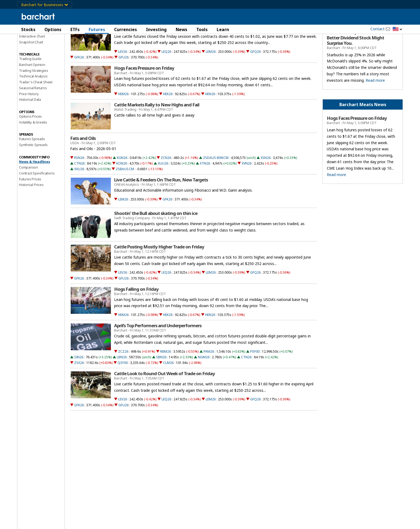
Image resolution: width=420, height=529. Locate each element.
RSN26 (79, 186)
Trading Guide (30, 87)
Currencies (125, 29)
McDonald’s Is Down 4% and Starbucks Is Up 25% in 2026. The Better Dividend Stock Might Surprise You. (359, 64)
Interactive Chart (32, 65)
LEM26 (211, 80)
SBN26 (161, 385)
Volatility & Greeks (33, 151)
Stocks (28, 29)
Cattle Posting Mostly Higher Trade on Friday (159, 275)
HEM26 (123, 122)
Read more (375, 109)
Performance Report (35, 48)
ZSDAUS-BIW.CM (216, 186)
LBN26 (122, 385)
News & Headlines (35, 190)
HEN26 (210, 122)
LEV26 (123, 80)
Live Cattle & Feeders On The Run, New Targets (161, 208)
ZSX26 (79, 391)
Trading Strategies (33, 99)
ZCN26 (166, 186)
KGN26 (122, 186)
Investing (156, 29)
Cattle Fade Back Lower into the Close (152, 54)
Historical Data (30, 128)
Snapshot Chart (31, 70)
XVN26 (247, 192)
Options (53, 29)
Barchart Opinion (32, 93)
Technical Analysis (33, 105)
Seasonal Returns (33, 116)
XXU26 (79, 197)
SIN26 (79, 385)
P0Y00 (255, 380)
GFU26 (123, 86)
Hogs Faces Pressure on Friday (144, 97)
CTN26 (79, 192)
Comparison (29, 196)
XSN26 (266, 186)
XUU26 (163, 192)
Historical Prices (31, 213)
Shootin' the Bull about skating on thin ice (156, 242)
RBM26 (166, 380)
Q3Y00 (123, 391)
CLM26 (168, 391)
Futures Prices (30, 207)
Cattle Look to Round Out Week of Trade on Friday (164, 402)
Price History (29, 122)
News (181, 29)
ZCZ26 (123, 380)
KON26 (122, 192)
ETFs (75, 29)
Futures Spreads (32, 167)
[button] (397, 29)
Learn (223, 29)
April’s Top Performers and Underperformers (158, 354)
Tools (202, 29)
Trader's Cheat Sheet (36, 111)
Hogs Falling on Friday (136, 318)
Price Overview (31, 42)
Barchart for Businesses (45, 5)
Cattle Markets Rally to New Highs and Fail (157, 133)
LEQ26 (166, 80)
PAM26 (209, 380)
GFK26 (79, 86)
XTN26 (205, 192)
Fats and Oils (83, 167)
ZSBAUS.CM (125, 197)
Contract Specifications (37, 202)
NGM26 (204, 385)
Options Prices (30, 145)
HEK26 (168, 122)
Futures (97, 29)
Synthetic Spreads (33, 173)
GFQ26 (255, 80)
